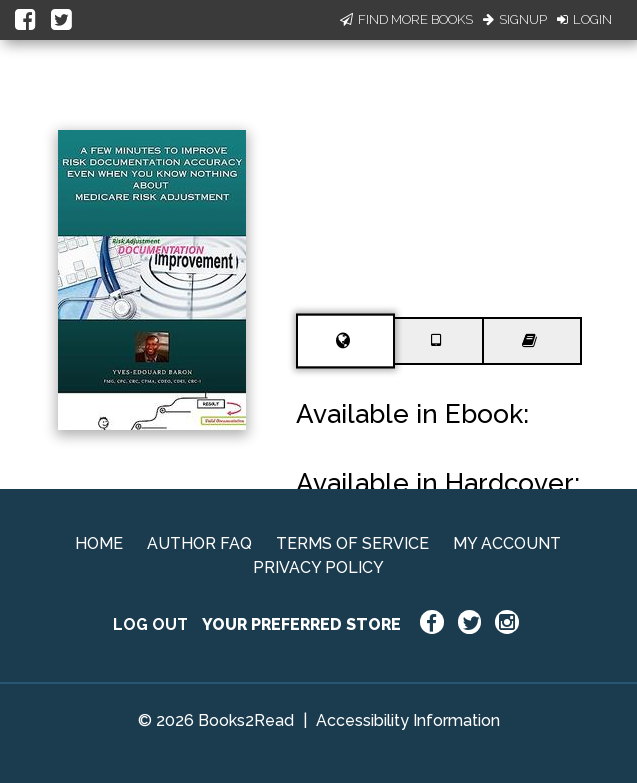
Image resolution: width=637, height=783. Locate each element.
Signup (515, 19)
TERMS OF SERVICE (352, 543)
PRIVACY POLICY (318, 567)
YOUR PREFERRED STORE (301, 624)
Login (584, 19)
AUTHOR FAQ (199, 543)
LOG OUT (150, 624)
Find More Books (406, 19)
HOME (99, 543)
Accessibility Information (408, 720)
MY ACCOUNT (507, 543)
